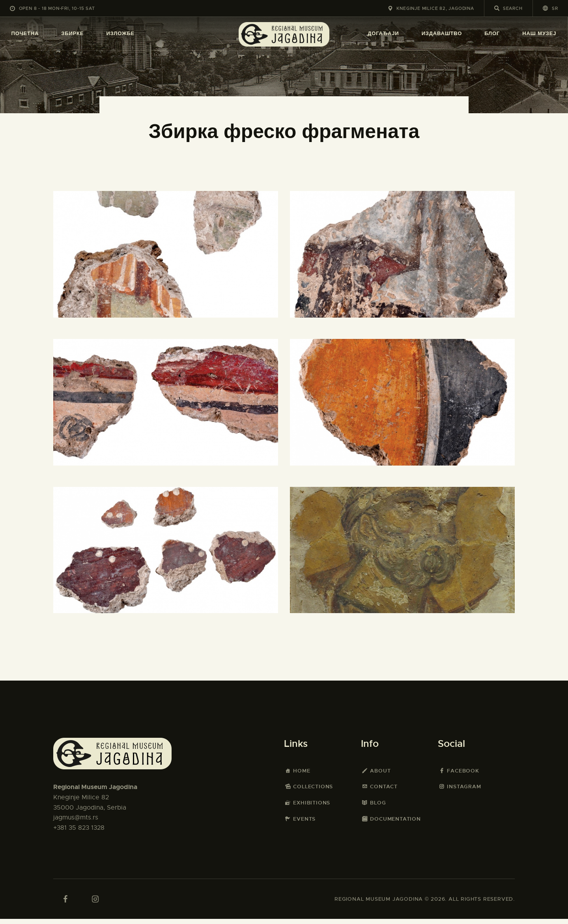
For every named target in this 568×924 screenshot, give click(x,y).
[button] (550, 8)
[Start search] (497, 8)
